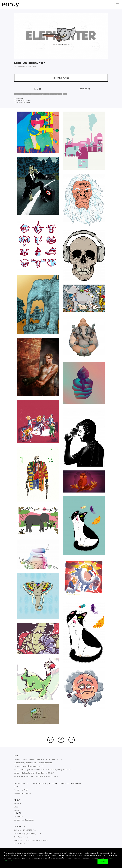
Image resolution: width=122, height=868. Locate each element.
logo (65, 94)
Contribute (19, 816)
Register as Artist (21, 790)
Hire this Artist (61, 78)
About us (18, 803)
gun (48, 94)
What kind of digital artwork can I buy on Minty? (34, 773)
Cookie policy (39, 784)
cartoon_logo (19, 94)
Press (16, 810)
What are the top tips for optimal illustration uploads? (36, 776)
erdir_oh (42, 94)
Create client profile (23, 793)
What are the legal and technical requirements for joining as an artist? (43, 769)
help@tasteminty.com (31, 833)
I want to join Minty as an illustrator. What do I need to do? (38, 759)
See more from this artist (25, 67)
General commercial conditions (65, 784)
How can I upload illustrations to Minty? (30, 766)
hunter (53, 94)
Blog (16, 807)
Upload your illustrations (24, 820)
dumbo (27, 94)
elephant (34, 94)
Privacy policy (21, 784)
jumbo (59, 94)
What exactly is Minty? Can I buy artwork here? (34, 763)
